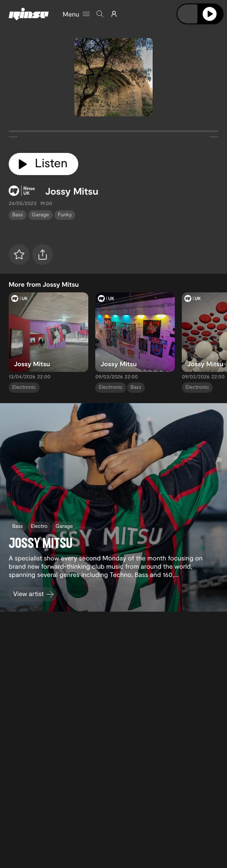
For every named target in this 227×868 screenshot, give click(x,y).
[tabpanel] (113, 133)
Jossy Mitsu (72, 191)
